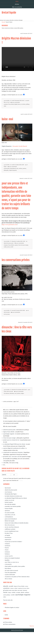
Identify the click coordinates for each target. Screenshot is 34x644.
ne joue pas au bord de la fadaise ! (14, 542)
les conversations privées (16, 260)
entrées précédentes (8, 401)
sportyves (7, 511)
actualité (11, 586)
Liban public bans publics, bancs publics (15, 566)
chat (6, 314)
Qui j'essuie (8, 488)
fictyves (7, 548)
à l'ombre (21, 480)
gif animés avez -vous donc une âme (12, 457)
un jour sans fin (9, 556)
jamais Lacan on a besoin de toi (11, 440)
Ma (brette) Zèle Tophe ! (11, 494)
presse (8, 247)
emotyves (7, 552)
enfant (16, 588)
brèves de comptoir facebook (12, 558)
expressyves (8, 539)
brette (6, 615)
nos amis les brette (10, 513)
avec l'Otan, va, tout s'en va (12, 562)
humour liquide (9, 508)
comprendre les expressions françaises (13, 452)
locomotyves (8, 537)
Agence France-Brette (9, 104)
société (12, 247)
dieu (17, 168)
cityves (7, 550)
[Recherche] (6, 475)
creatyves (7, 544)
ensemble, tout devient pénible (13, 506)
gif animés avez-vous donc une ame (13, 590)
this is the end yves (10, 525)
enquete (16, 245)
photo (8, 314)
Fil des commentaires (10, 624)
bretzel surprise (9, 502)
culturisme (7, 393)
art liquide (7, 535)
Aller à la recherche (17, 7)
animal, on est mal (9, 500)
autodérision (6, 588)
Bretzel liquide (9, 13)
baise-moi (7, 119)
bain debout (8, 568)
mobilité (14, 592)
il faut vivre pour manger (23, 245)
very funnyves (8, 492)
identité (5, 592)
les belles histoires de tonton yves (13, 496)
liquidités (7, 560)
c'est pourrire (8, 564)
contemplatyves (9, 517)
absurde (6, 586)
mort (16, 393)
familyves (7, 554)
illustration (12, 393)
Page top (32, 626)
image (9, 592)
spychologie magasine (9, 434)
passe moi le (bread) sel (11, 519)
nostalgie (18, 592)
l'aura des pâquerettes (10, 572)
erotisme (21, 168)
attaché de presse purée (9, 243)
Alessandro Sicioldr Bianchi (20, 146)
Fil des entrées (8, 622)
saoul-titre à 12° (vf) (10, 515)
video (5, 106)
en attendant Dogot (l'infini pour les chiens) (14, 444)
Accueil (3, 22)
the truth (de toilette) (10, 504)
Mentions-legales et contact (12, 607)
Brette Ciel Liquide (10, 521)
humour (25, 590)
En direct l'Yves (9, 533)
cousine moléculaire (10, 575)
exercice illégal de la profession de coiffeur (14, 448)
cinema (12, 588)
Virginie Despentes (13, 170)
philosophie (6, 170)
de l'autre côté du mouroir (11, 570)
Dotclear (20, 630)
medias (5, 247)
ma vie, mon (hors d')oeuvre (12, 527)
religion (22, 393)
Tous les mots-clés (8, 600)
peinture (25, 168)
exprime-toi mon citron (24, 588)
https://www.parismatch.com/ (10, 225)
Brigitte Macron (18, 104)
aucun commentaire (16, 102)
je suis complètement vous (12, 531)
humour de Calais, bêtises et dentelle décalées (17, 523)
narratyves (8, 546)
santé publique (7, 595)
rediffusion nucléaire (10, 529)
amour (27, 586)
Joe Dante (23, 104)
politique (28, 104)
